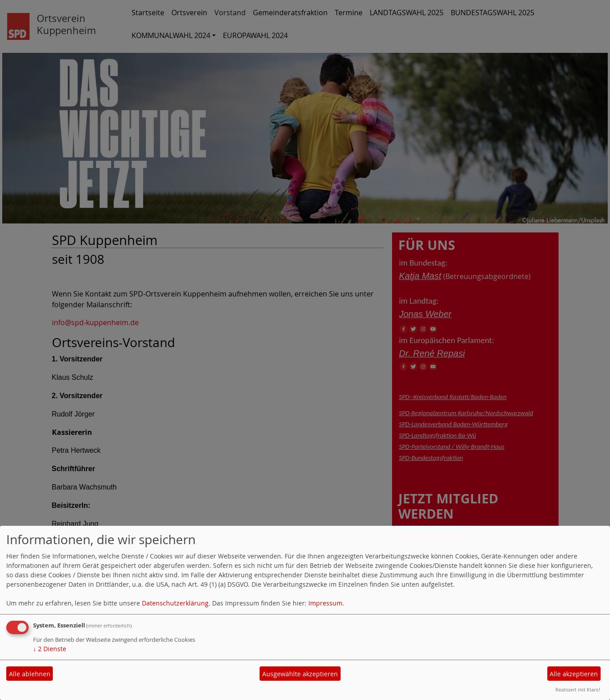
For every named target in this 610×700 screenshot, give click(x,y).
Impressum (325, 603)
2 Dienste (50, 649)
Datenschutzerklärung (175, 603)
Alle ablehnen (30, 674)
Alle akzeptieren (574, 674)
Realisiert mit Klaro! (578, 689)
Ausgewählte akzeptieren (300, 674)
